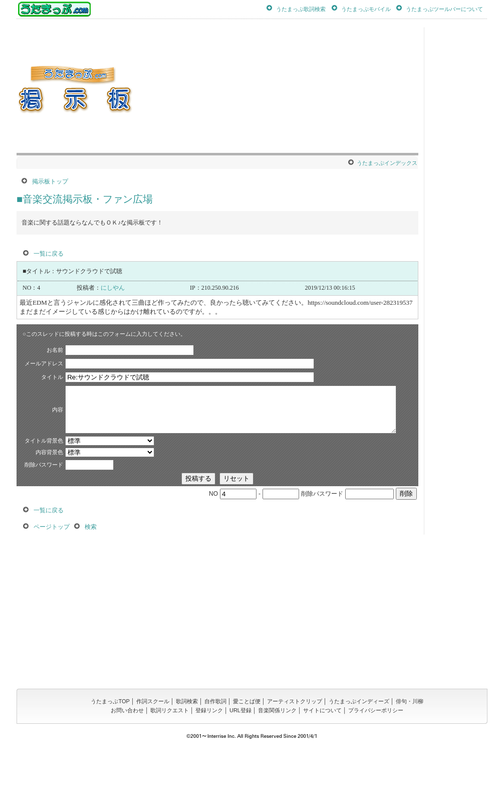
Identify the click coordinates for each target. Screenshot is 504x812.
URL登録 (240, 768)
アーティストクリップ (295, 759)
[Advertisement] (338, 90)
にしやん (113, 288)
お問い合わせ (127, 768)
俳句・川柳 (410, 759)
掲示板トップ (50, 181)
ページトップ (52, 585)
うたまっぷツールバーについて (444, 9)
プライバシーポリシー (376, 768)
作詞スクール (153, 759)
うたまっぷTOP (110, 759)
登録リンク (209, 768)
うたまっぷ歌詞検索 (301, 9)
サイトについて (322, 768)
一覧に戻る (49, 254)
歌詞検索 (187, 759)
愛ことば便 (247, 759)
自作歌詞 (215, 759)
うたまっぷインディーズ (359, 759)
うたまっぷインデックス (387, 163)
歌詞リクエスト (170, 768)
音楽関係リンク (277, 768)
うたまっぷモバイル (366, 9)
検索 (91, 585)
